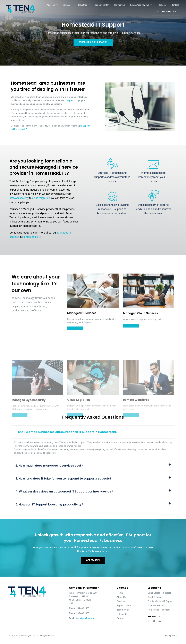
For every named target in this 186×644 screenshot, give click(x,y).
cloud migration (41, 198)
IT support (69, 100)
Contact (175, 5)
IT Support (85, 126)
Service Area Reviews (141, 5)
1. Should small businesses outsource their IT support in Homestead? (66, 519)
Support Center (102, 5)
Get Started (93, 564)
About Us (52, 5)
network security (19, 198)
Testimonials (119, 5)
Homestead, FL (21, 129)
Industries (84, 5)
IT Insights (162, 5)
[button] (93, 519)
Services (68, 5)
